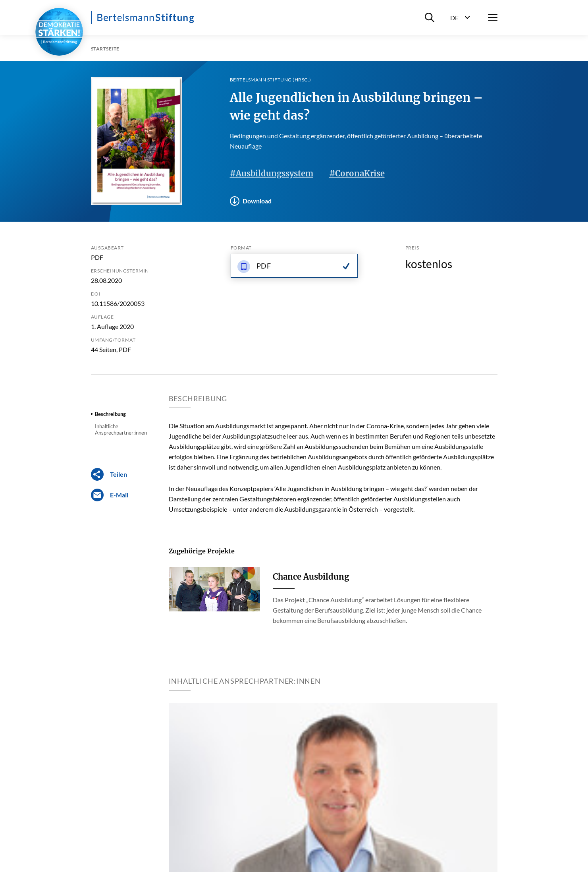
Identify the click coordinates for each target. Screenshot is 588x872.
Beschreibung (110, 414)
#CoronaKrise (357, 173)
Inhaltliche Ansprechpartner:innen (121, 429)
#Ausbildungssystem (272, 173)
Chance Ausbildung (311, 577)
